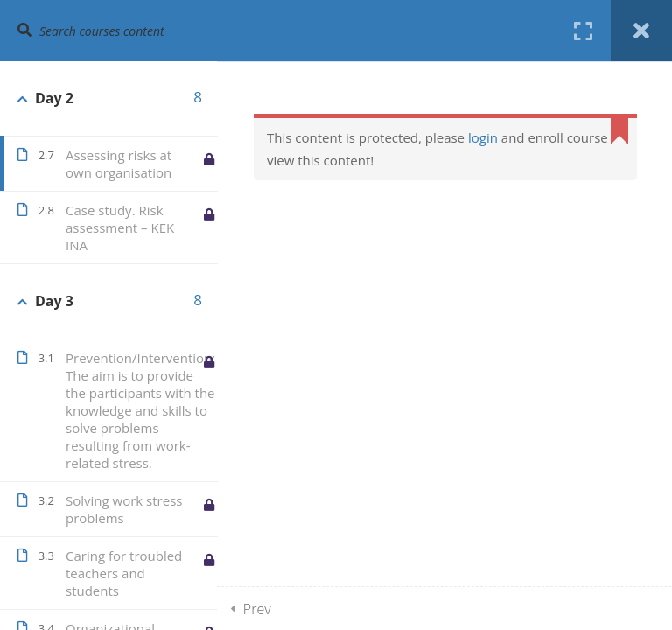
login (483, 137)
